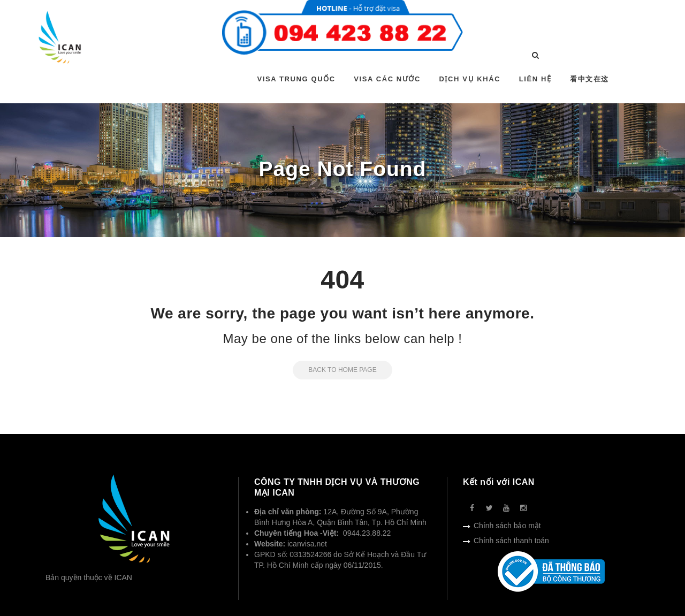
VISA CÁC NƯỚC (387, 79)
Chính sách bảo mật (507, 526)
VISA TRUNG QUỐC (296, 79)
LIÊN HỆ (535, 79)
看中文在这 (589, 79)
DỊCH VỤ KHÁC (470, 79)
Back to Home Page (334, 370)
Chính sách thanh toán (511, 541)
